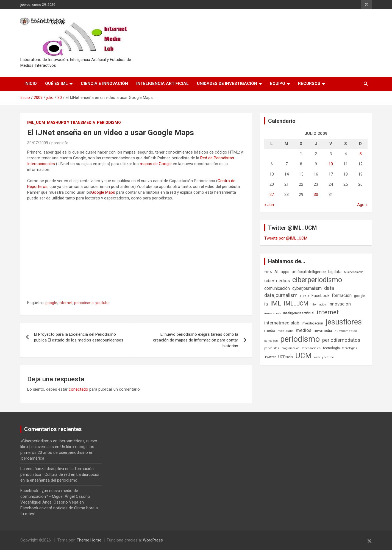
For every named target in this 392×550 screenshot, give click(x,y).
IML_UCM (36, 123)
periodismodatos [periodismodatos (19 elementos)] (341, 340)
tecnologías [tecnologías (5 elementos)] (350, 348)
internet (66, 303)
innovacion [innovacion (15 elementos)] (340, 304)
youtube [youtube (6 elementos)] (328, 357)
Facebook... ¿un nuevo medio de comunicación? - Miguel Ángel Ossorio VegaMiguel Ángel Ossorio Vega (55, 496)
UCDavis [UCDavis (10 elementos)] (286, 357)
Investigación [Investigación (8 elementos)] (312, 323)
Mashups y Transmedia (71, 123)
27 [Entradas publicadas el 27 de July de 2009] (272, 195)
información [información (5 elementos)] (318, 305)
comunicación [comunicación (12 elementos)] (277, 288)
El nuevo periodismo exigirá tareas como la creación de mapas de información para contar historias (196, 340)
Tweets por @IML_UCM (286, 238)
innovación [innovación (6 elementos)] (273, 313)
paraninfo (60, 143)
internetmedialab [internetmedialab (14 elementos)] (282, 323)
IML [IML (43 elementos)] (276, 303)
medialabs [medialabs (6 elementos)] (286, 331)
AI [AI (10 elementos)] (276, 272)
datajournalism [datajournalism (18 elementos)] (281, 295)
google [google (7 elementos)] (360, 296)
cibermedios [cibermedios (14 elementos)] (277, 280)
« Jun (269, 205)
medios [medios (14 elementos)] (304, 330)
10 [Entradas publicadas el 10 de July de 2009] (331, 164)
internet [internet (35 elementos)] (328, 312)
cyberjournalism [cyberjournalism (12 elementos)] (307, 288)
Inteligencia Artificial (162, 84)
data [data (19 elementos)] (329, 288)
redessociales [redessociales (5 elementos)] (311, 348)
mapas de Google (156, 164)
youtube (102, 303)
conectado (78, 389)
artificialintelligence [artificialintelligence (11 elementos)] (309, 272)
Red (204, 158)
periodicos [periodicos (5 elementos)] (271, 341)
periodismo (84, 303)
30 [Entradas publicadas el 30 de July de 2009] (316, 195)
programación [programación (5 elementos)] (290, 348)
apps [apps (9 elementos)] (285, 272)
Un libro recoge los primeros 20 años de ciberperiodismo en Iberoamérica (57, 452)
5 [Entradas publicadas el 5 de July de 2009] (360, 154)
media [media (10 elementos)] (270, 330)
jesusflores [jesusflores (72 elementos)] (344, 322)
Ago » (362, 205)
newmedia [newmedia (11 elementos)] (323, 330)
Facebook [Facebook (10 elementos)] (320, 296)
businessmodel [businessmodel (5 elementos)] (354, 272)
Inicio (31, 84)
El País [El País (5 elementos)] (305, 296)
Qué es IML (56, 84)
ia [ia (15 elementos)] (266, 304)
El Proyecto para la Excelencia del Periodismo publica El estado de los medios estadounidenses (79, 337)
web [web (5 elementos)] (317, 357)
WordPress (153, 540)
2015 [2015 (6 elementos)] (268, 272)
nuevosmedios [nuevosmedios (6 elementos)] (346, 331)
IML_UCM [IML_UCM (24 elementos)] (296, 304)
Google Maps (103, 192)
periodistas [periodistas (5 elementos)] (272, 348)
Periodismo (109, 123)
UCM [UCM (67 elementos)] (303, 356)
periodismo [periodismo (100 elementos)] (300, 339)
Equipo (278, 84)
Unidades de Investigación (227, 84)
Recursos (309, 84)
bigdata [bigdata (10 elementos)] (335, 272)
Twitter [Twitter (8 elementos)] (270, 357)
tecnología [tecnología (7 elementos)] (331, 348)
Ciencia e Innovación (104, 84)
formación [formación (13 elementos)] (342, 295)
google (51, 303)
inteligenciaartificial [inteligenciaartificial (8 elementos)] (299, 313)
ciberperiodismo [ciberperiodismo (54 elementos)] (317, 280)
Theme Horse (89, 540)
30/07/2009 (38, 143)
